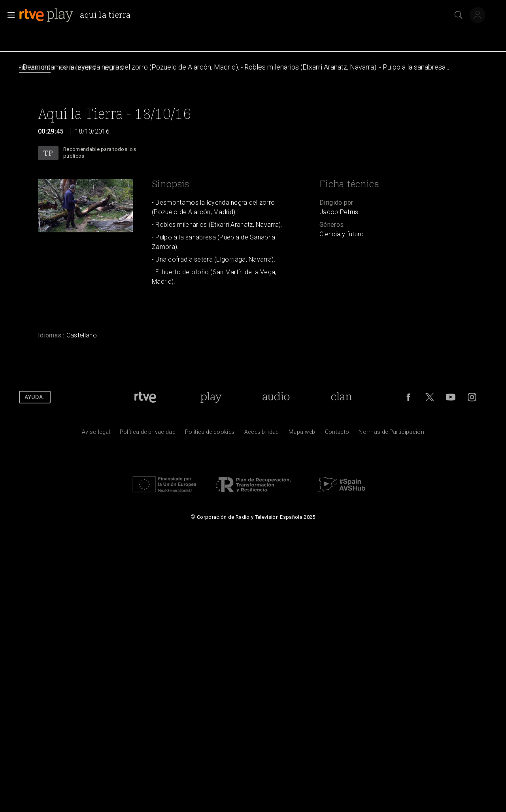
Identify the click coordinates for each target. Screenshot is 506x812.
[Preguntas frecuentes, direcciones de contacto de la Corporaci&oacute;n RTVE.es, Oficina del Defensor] (337, 434)
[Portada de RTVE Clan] (342, 397)
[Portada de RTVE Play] (211, 397)
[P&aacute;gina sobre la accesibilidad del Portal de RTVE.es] (262, 434)
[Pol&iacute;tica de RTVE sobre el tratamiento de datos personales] (148, 434)
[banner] (78, 15)
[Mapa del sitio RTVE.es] (302, 434)
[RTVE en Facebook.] (408, 397)
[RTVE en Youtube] (451, 397)
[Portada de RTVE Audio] (276, 397)
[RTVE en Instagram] (472, 397)
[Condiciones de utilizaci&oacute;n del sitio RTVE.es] (96, 434)
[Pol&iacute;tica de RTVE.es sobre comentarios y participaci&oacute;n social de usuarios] (391, 434)
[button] (9, 15)
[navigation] (253, 69)
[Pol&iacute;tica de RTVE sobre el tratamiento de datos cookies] (210, 434)
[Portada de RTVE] (145, 397)
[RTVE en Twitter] (430, 397)
